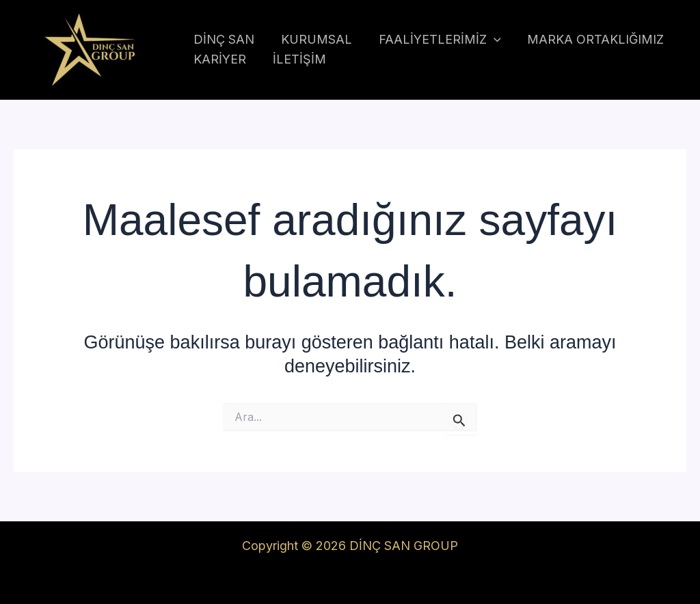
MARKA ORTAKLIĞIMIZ (589, 39)
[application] (488, 40)
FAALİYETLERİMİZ (434, 40)
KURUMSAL (313, 39)
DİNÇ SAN (223, 39)
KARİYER (218, 59)
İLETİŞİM (296, 59)
